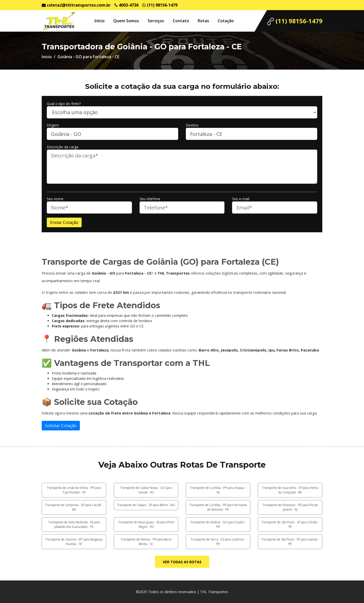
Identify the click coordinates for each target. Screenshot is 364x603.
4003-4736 (127, 5)
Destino (192, 125)
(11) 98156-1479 (160, 5)
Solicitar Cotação (61, 426)
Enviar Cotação (64, 222)
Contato (181, 21)
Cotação (226, 21)
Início (100, 21)
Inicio (47, 57)
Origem (53, 125)
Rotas (203, 21)
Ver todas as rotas (182, 562)
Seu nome (55, 199)
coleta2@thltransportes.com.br (76, 5)
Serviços (156, 21)
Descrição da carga (63, 147)
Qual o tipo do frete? (64, 104)
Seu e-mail (241, 199)
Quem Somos (126, 21)
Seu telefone (150, 199)
